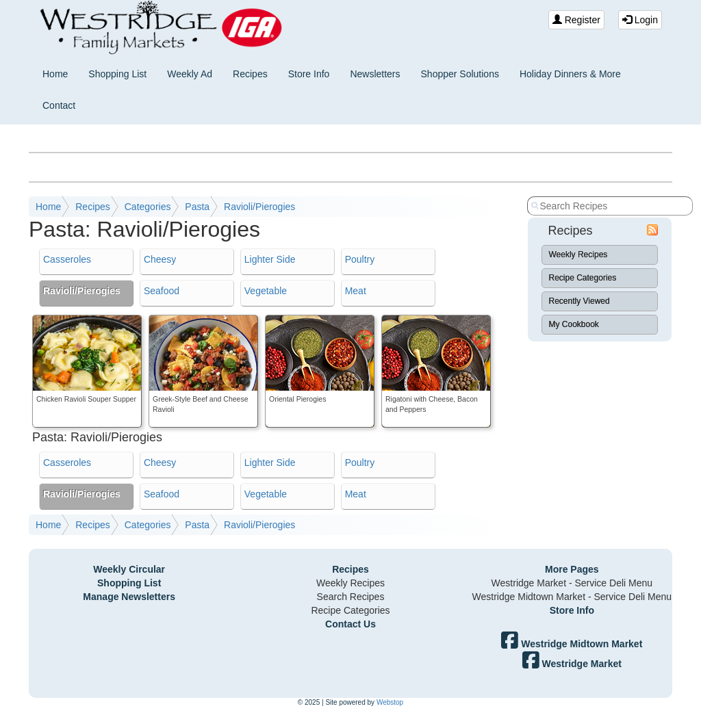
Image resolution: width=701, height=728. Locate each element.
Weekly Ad (190, 74)
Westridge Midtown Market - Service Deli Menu (572, 597)
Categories (148, 207)
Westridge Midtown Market (572, 644)
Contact (59, 105)
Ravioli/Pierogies (259, 207)
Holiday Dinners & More (570, 74)
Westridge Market (572, 664)
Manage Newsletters (129, 597)
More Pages (572, 569)
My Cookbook (574, 324)
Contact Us (350, 624)
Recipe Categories (583, 278)
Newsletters (375, 74)
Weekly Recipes (578, 255)
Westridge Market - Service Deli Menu (572, 583)
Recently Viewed (579, 301)
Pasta (197, 207)
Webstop (390, 702)
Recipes (250, 74)
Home (55, 74)
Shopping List (117, 74)
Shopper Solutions (460, 74)
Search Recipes (351, 597)
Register (576, 20)
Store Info (309, 74)
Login (640, 20)
